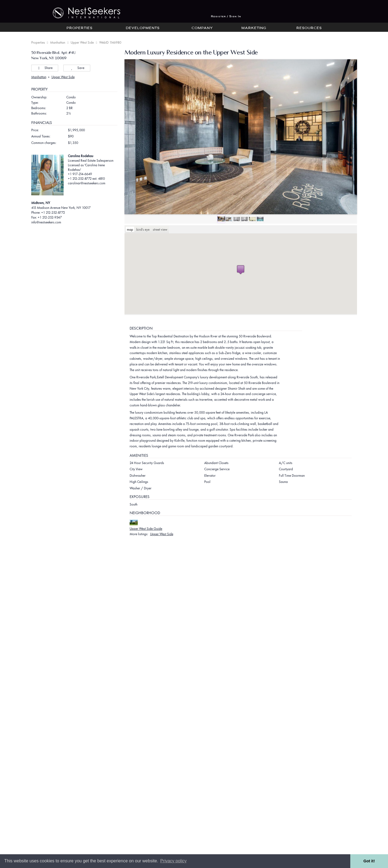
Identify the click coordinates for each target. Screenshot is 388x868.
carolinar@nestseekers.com (87, 183)
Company (202, 28)
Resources (309, 28)
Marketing (254, 28)
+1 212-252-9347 (50, 217)
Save (77, 68)
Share (45, 68)
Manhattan (58, 42)
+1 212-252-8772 (53, 212)
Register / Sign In (226, 17)
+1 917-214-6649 (80, 174)
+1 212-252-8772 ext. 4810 (86, 179)
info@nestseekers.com (46, 222)
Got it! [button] (369, 861)
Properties (79, 28)
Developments (143, 28)
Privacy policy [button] (174, 861)
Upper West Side (82, 42)
